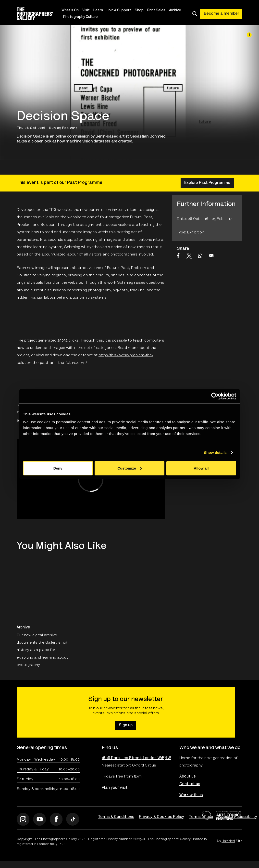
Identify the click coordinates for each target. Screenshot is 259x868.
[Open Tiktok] (73, 819)
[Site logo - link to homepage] (39, 14)
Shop (139, 10)
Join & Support (119, 10)
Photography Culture (80, 17)
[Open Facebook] (56, 819)
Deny (58, 468)
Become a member (222, 14)
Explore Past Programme (207, 183)
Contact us (190, 784)
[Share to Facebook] (178, 256)
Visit (86, 10)
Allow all (201, 468)
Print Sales (156, 10)
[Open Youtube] (40, 819)
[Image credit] (249, 35)
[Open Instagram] (23, 819)
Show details (215, 453)
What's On (70, 10)
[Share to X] (189, 256)
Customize (130, 468)
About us (187, 777)
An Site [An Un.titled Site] (229, 842)
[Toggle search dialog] (195, 14)
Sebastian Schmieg (148, 137)
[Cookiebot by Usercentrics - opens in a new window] (215, 396)
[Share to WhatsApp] (200, 256)
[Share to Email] (211, 256)
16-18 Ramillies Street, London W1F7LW (129, 758)
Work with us (191, 795)
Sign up (126, 725)
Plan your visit (115, 788)
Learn (98, 10)
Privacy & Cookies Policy (161, 817)
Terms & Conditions (116, 817)
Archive (175, 10)
